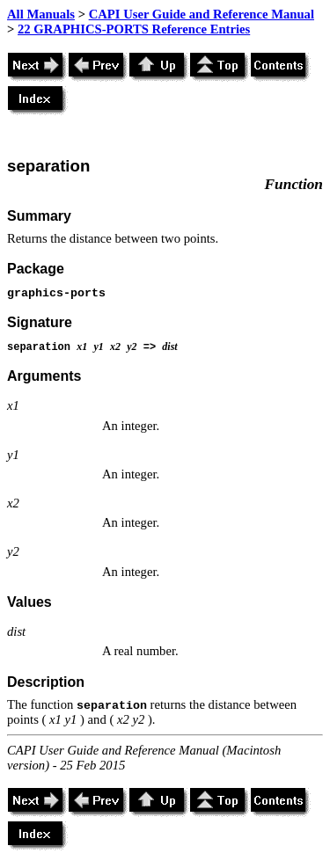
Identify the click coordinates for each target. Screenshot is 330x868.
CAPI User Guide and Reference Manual (202, 14)
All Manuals (41, 14)
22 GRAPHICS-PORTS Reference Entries (134, 29)
